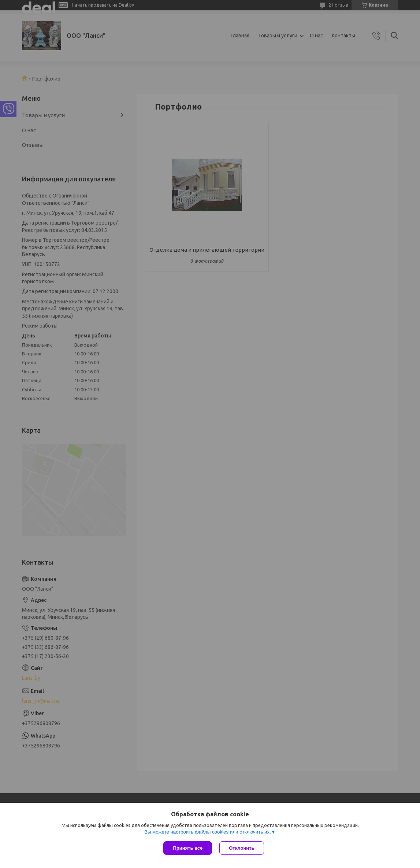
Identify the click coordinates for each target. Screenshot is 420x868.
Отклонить (241, 848)
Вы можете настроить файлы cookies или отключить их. (208, 832)
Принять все (188, 848)
